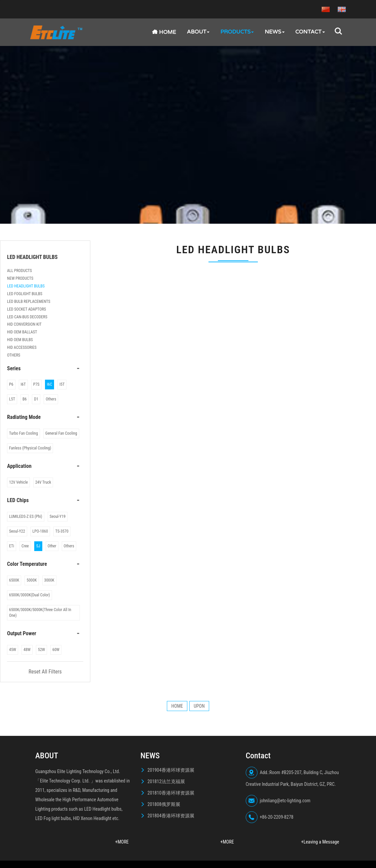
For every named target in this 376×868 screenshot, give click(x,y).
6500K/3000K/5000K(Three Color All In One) (40, 613)
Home (164, 32)
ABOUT (198, 32)
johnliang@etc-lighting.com (285, 801)
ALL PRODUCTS (19, 271)
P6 (11, 384)
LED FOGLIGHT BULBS (25, 294)
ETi (12, 546)
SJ (38, 546)
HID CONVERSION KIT (24, 324)
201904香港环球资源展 (171, 770)
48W (27, 650)
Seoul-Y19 (58, 517)
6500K (14, 580)
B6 (25, 399)
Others (51, 399)
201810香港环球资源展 (171, 793)
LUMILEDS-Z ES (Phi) (26, 517)
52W (41, 650)
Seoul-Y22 (17, 531)
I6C (50, 384)
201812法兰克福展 (166, 781)
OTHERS (14, 355)
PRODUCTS (237, 32)
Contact (310, 32)
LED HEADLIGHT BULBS (26, 286)
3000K (49, 580)
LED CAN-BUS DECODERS (27, 317)
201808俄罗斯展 (164, 804)
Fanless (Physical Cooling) (30, 448)
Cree (25, 546)
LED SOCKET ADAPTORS (27, 309)
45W (13, 650)
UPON (199, 706)
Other (52, 546)
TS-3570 (62, 531)
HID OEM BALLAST (22, 332)
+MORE (122, 842)
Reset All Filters (45, 672)
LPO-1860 (40, 531)
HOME (177, 706)
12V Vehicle (18, 482)
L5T (12, 399)
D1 (36, 399)
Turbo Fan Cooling (23, 433)
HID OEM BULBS (20, 340)
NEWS (274, 32)
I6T (23, 384)
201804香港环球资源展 (171, 816)
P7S (36, 384)
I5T (62, 384)
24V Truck (43, 482)
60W (56, 650)
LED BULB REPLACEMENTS (29, 302)
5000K (32, 580)
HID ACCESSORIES (22, 347)
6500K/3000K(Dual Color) (30, 595)
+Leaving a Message (320, 842)
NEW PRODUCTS (20, 278)
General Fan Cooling (61, 433)
